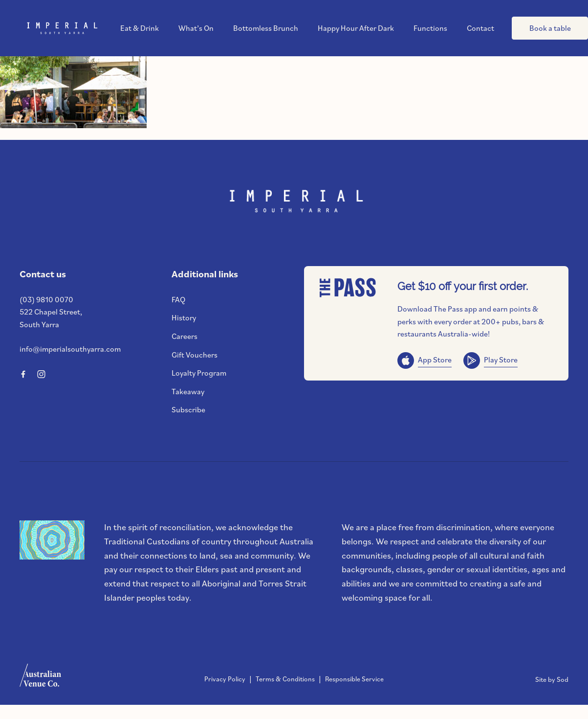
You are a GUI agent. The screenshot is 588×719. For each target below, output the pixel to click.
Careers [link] (185, 336)
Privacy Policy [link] (225, 679)
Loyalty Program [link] (199, 373)
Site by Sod (552, 679)
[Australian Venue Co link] (40, 678)
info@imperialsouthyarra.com (70, 349)
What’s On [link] (196, 28)
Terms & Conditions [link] (285, 679)
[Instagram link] (41, 374)
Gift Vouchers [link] (195, 355)
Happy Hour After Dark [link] (356, 28)
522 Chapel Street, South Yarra (51, 318)
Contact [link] (480, 28)
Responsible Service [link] (354, 679)
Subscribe (188, 409)
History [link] (184, 317)
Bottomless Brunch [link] (266, 28)
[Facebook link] (23, 374)
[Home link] (61, 28)
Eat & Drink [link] (140, 28)
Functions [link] (430, 28)
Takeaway (188, 391)
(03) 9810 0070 (46, 299)
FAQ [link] (178, 299)
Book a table (550, 28)
